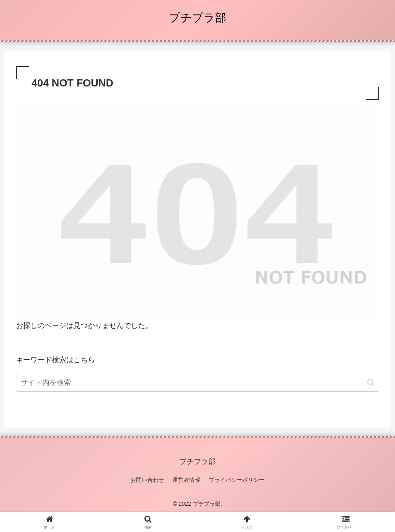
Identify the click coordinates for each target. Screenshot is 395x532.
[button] (371, 382)
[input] (197, 383)
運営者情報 (186, 480)
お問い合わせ (147, 480)
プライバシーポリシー (237, 480)
